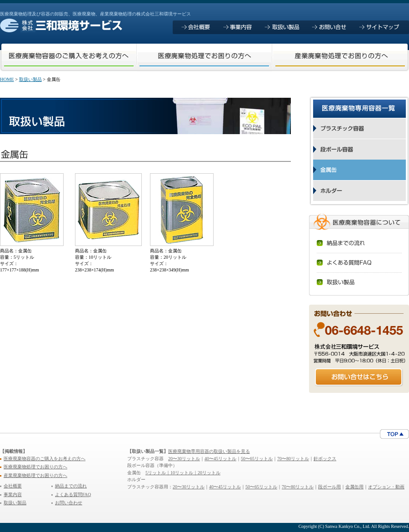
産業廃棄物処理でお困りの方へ (35, 475)
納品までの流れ (71, 486)
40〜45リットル (220, 459)
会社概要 (13, 486)
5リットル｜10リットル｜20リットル (183, 473)
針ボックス (325, 459)
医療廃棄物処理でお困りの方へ (35, 467)
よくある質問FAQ (73, 494)
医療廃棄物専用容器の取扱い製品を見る (209, 451)
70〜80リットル (293, 459)
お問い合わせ (69, 503)
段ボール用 (329, 487)
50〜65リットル (257, 459)
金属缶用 (354, 487)
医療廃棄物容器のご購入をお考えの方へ (45, 459)
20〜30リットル (184, 459)
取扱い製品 (30, 79)
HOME (7, 79)
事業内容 (13, 494)
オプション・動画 (386, 487)
